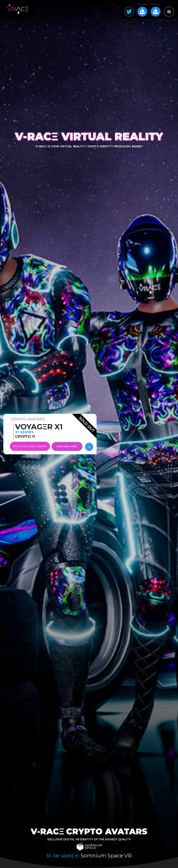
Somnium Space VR (106, 856)
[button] (169, 12)
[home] (18, 9)
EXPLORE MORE (67, 446)
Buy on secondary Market (30, 446)
